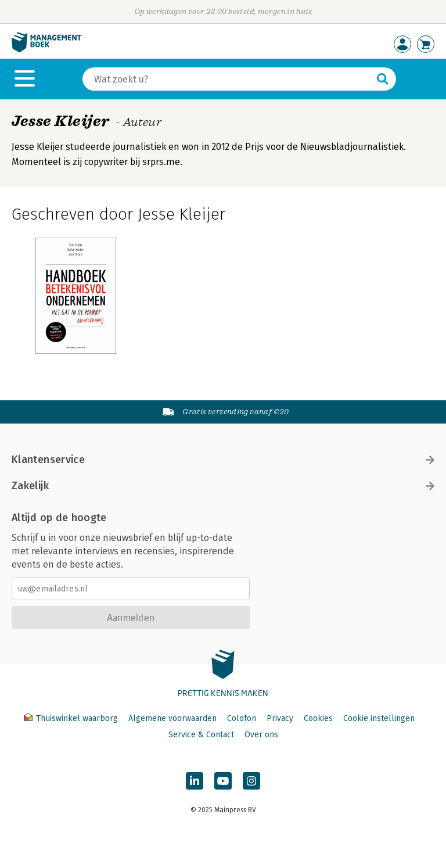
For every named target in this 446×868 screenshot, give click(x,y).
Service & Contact (201, 735)
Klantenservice (223, 460)
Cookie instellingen (379, 718)
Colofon (242, 718)
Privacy (280, 718)
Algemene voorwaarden (172, 718)
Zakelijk (223, 486)
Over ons (261, 735)
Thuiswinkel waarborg (72, 718)
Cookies (318, 718)
